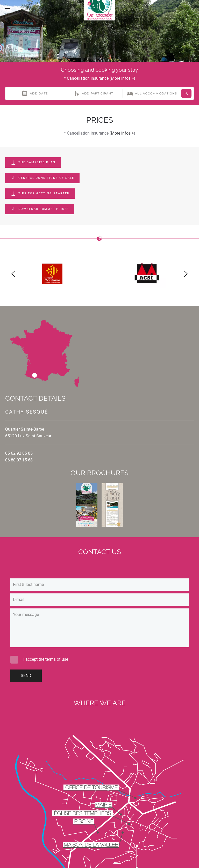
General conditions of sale (42, 178)
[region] (99, 274)
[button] (8, 8)
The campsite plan (33, 163)
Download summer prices (40, 209)
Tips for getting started (40, 194)
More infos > (122, 78)
